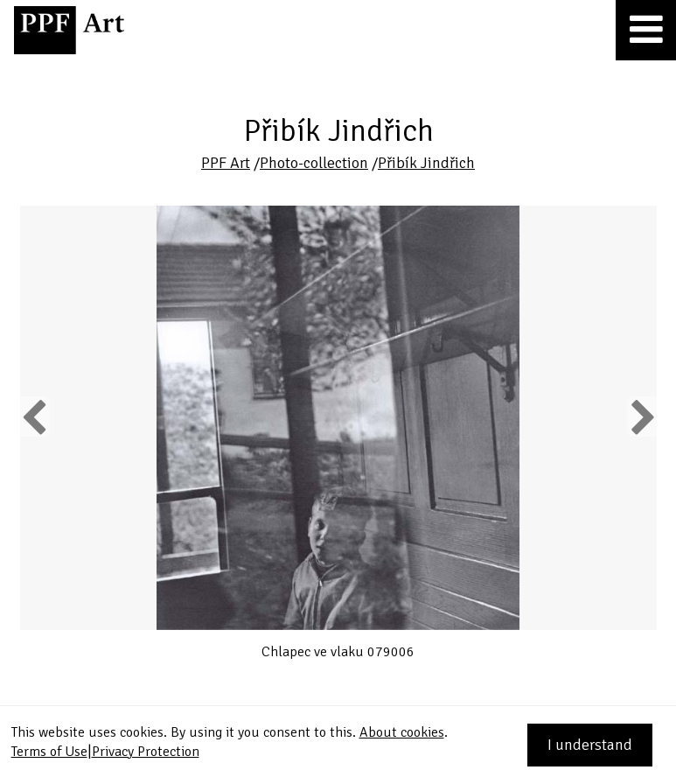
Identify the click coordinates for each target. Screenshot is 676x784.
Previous (35, 416)
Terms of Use (49, 752)
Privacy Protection (146, 752)
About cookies (402, 732)
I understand (590, 745)
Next (641, 416)
